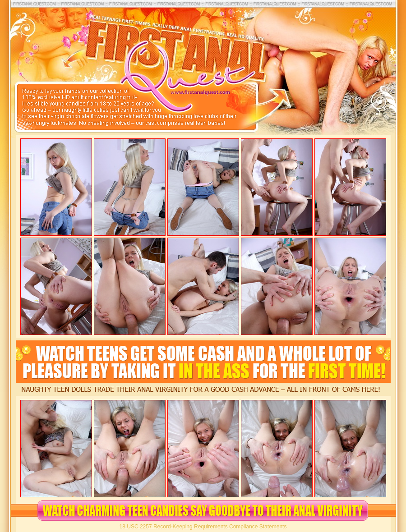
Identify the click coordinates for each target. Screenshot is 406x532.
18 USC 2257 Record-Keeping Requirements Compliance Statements (203, 527)
